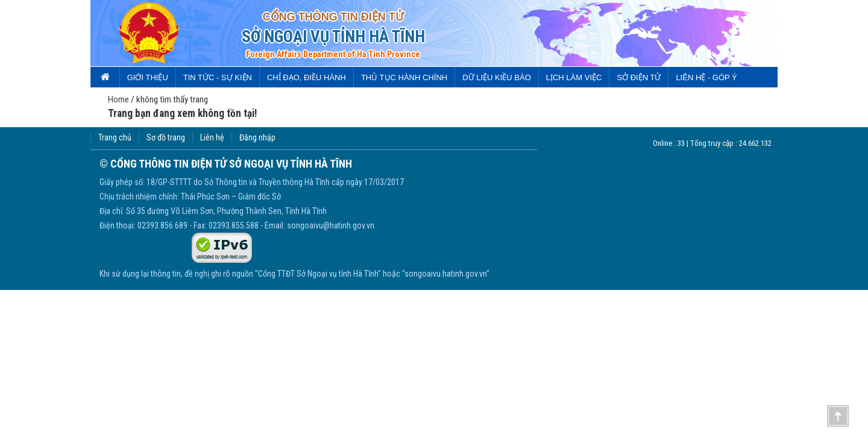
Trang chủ (115, 138)
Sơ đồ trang (166, 138)
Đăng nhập (257, 138)
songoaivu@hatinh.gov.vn (331, 225)
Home (118, 99)
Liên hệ (212, 138)
